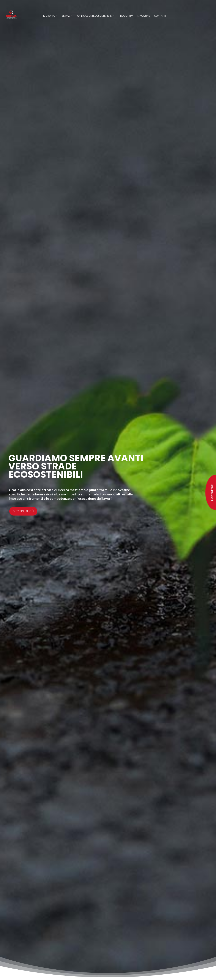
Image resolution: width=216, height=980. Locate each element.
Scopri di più (23, 511)
